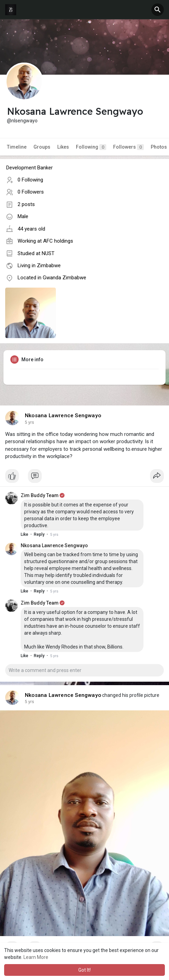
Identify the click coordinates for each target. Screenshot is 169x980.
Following (91, 147)
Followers (128, 147)
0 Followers (31, 192)
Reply (39, 534)
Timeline (17, 147)
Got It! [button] (84, 970)
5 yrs (29, 422)
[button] (158, 10)
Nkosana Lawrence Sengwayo (63, 416)
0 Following (30, 180)
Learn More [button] (36, 957)
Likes (63, 147)
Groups (42, 147)
